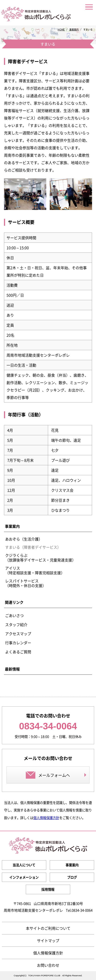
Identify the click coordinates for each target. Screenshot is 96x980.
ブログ (72, 877)
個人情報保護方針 (46, 818)
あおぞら (24, 539)
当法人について (24, 865)
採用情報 (48, 889)
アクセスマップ (18, 634)
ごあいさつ (14, 615)
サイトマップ (48, 940)
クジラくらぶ (40, 558)
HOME (61, 29)
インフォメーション (24, 877)
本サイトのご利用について (48, 928)
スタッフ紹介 (16, 625)
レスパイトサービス (26, 583)
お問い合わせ (48, 965)
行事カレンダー (18, 643)
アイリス (35, 570)
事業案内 (74, 29)
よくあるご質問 (18, 652)
